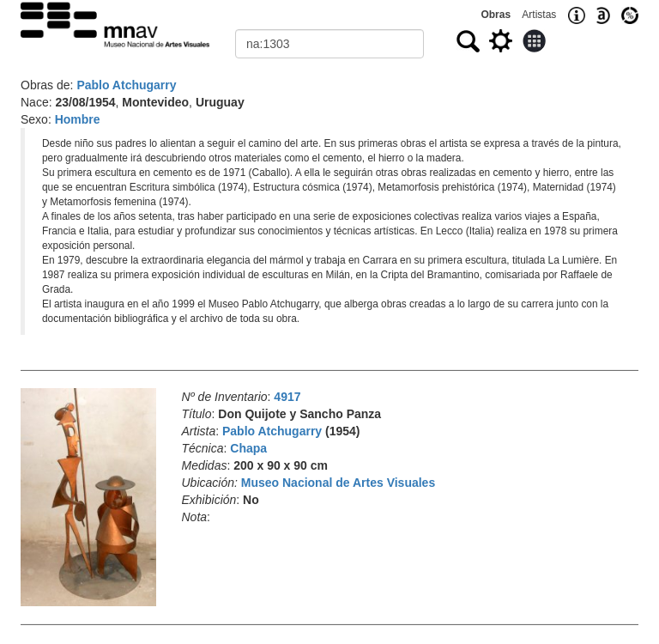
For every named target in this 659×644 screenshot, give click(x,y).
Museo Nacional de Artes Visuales (338, 483)
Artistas (539, 15)
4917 (287, 397)
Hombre (78, 119)
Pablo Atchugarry (126, 85)
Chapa (248, 448)
